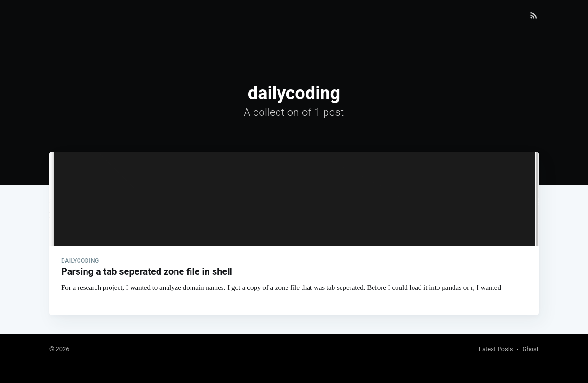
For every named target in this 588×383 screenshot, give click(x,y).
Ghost (531, 349)
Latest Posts (496, 349)
